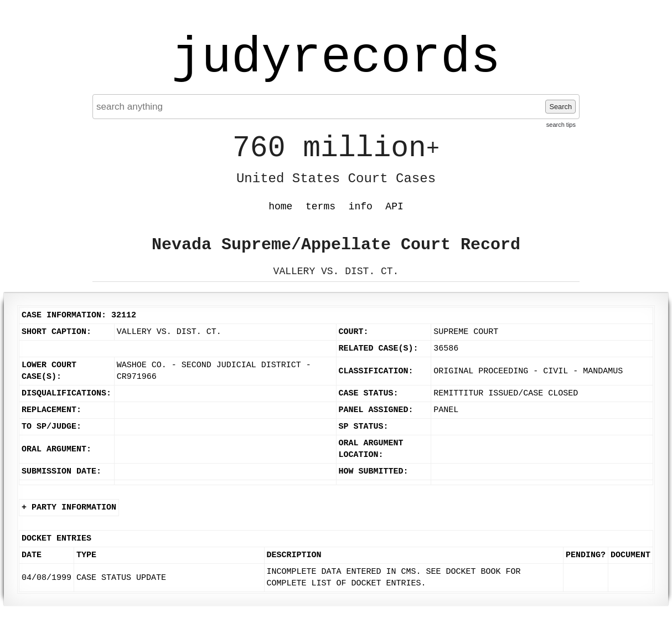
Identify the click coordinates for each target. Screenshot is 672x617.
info (361, 207)
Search (560, 107)
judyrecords (336, 58)
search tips (561, 125)
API (394, 207)
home (280, 207)
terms (321, 207)
